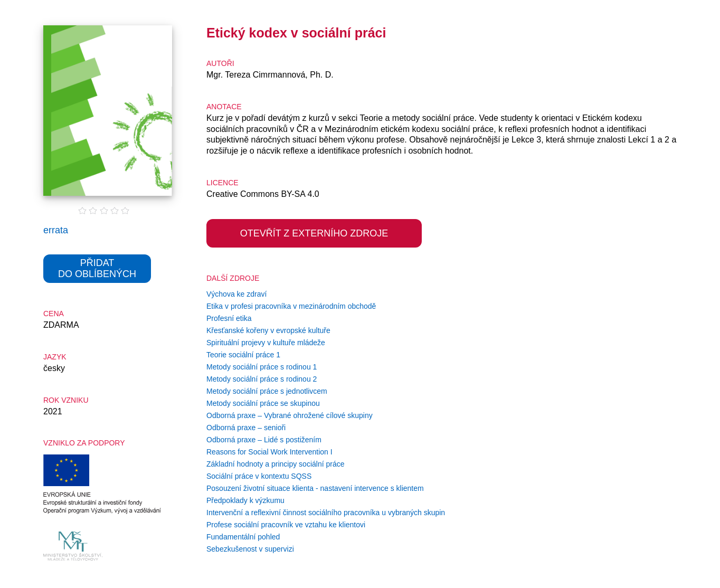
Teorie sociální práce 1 (243, 355)
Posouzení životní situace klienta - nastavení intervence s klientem (315, 488)
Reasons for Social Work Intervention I (269, 452)
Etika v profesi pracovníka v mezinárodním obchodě (291, 306)
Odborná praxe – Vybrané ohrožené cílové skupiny (290, 415)
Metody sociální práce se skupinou (263, 403)
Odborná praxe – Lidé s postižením (264, 440)
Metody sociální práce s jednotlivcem (267, 391)
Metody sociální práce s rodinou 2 (262, 379)
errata (56, 230)
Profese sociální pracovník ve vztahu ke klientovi (286, 525)
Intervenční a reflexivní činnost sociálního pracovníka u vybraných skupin (326, 513)
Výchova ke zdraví (236, 294)
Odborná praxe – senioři (246, 428)
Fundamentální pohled (243, 537)
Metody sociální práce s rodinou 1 (262, 367)
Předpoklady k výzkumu (245, 500)
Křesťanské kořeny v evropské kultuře (268, 330)
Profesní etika (229, 318)
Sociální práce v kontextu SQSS (259, 476)
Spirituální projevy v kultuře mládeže (266, 343)
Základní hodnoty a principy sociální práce (275, 464)
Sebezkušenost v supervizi (250, 549)
